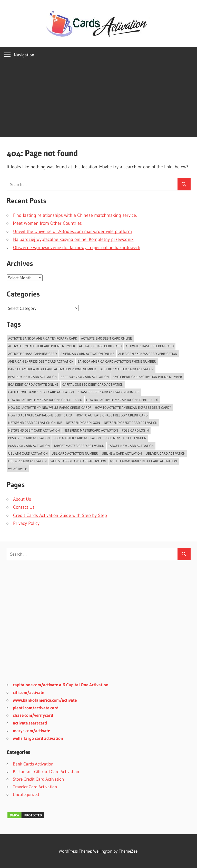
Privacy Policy (26, 523)
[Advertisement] (98, 101)
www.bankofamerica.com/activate (45, 700)
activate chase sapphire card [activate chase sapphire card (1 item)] (32, 354)
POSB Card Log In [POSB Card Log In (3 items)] (135, 430)
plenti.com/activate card (36, 708)
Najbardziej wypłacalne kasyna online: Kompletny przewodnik (73, 239)
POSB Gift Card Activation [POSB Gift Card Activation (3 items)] (29, 438)
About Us (22, 499)
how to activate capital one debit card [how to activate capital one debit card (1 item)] (40, 415)
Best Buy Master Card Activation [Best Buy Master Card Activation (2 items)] (127, 369)
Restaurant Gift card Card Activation (46, 772)
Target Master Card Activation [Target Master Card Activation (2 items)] (79, 446)
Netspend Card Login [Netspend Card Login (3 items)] (83, 423)
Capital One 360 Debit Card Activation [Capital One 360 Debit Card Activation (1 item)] (93, 384)
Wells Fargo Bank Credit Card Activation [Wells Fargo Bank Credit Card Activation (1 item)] (144, 461)
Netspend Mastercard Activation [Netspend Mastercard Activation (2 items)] (91, 430)
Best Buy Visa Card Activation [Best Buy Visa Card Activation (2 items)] (85, 377)
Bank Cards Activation (33, 764)
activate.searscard (30, 723)
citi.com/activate (28, 692)
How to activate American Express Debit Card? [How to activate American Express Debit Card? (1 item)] (133, 407)
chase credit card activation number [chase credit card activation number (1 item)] (109, 392)
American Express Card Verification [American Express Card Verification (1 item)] (148, 354)
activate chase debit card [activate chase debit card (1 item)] (100, 346)
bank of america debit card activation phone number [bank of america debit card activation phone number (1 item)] (52, 369)
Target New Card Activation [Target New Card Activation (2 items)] (131, 446)
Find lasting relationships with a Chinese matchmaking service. (75, 215)
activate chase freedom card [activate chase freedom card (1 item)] (150, 346)
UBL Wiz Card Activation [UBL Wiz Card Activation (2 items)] (27, 461)
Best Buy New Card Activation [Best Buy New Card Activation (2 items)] (32, 377)
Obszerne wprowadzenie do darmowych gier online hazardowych (77, 248)
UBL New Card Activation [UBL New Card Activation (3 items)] (122, 453)
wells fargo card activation (38, 738)
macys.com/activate (31, 731)
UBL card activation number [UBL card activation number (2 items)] (75, 453)
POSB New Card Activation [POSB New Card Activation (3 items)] (126, 438)
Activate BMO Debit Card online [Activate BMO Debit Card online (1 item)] (106, 338)
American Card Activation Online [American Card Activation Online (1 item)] (87, 354)
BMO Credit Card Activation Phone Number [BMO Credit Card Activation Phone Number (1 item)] (147, 377)
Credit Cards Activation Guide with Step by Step (60, 515)
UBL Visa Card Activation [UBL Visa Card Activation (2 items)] (166, 453)
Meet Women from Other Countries (47, 223)
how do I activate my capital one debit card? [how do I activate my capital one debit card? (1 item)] (122, 400)
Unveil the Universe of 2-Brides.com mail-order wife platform (72, 231)
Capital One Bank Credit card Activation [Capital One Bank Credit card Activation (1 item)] (41, 392)
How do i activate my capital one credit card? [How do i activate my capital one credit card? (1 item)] (45, 400)
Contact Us (24, 507)
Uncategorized (26, 794)
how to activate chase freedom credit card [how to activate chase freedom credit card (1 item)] (112, 415)
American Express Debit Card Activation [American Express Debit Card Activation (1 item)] (41, 361)
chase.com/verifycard (33, 715)
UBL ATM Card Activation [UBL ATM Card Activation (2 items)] (28, 453)
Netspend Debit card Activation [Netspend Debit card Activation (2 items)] (34, 430)
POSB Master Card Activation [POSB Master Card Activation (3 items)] (77, 438)
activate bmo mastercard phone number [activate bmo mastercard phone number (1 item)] (42, 346)
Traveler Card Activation (35, 787)
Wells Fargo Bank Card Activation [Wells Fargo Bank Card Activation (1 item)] (78, 461)
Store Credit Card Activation (38, 779)
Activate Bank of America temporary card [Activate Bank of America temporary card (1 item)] (43, 338)
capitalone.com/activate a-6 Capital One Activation (61, 685)
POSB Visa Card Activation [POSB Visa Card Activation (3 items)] (29, 446)
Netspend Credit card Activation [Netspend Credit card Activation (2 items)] (131, 423)
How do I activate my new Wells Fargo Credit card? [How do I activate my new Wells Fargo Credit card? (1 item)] (50, 407)
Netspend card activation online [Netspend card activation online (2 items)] (35, 423)
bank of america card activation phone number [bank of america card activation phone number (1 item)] (117, 361)
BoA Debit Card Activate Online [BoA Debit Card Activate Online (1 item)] (33, 384)
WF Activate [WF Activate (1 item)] (18, 469)
